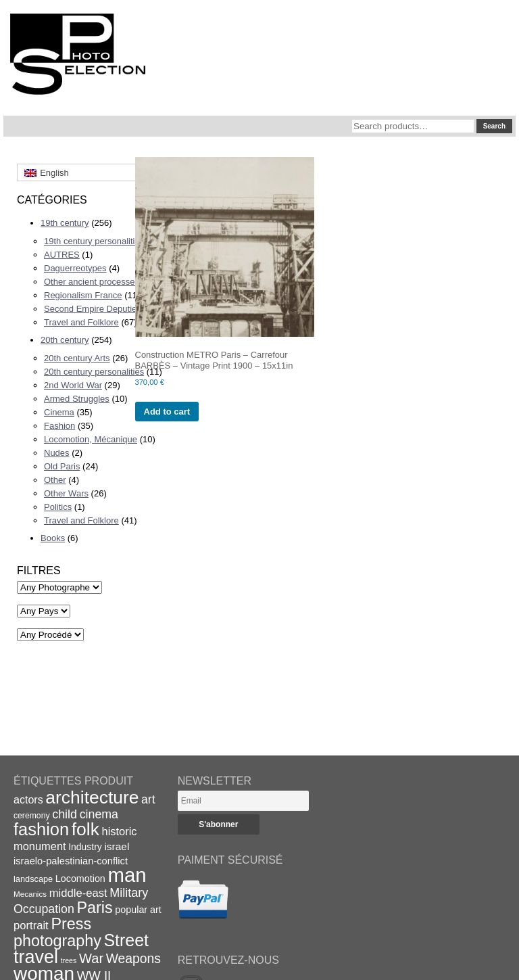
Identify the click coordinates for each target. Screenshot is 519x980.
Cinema (59, 412)
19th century (65, 223)
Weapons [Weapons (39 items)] (133, 959)
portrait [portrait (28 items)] (31, 926)
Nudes (57, 453)
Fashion (59, 426)
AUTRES (62, 255)
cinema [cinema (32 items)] (99, 814)
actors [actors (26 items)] (28, 799)
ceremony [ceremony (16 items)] (32, 816)
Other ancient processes (92, 282)
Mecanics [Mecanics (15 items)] (30, 894)
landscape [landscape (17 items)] (33, 879)
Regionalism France (83, 295)
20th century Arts (77, 358)
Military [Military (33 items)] (129, 893)
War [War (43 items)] (91, 958)
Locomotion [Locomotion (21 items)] (80, 879)
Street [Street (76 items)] (126, 940)
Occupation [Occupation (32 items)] (44, 909)
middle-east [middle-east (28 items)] (78, 893)
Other (55, 480)
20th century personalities (94, 372)
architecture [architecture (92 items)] (92, 797)
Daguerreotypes (75, 268)
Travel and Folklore (81, 322)
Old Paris (62, 466)
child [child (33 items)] (65, 814)
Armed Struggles (77, 399)
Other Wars (66, 493)
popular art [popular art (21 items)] (138, 910)
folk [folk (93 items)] (85, 829)
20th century (65, 340)
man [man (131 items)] (127, 875)
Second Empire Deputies (93, 309)
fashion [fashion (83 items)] (41, 829)
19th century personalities (94, 241)
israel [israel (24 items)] (117, 846)
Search (494, 126)
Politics (58, 507)
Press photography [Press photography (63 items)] (57, 932)
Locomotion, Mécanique (91, 439)
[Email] (243, 801)
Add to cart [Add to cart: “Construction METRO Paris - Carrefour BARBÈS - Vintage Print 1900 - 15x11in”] (167, 412)
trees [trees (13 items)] (69, 960)
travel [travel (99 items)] (36, 957)
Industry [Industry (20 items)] (85, 847)
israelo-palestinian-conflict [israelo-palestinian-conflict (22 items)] (71, 861)
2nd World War (73, 385)
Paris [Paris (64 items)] (95, 908)
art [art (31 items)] (148, 799)
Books (53, 538)
